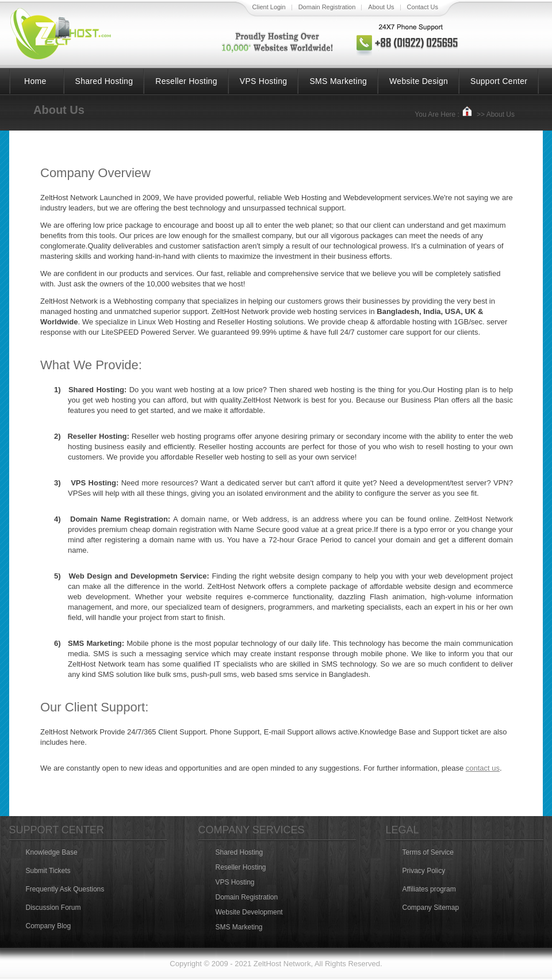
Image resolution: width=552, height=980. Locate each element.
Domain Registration (247, 897)
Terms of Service (428, 852)
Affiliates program (429, 889)
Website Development (249, 912)
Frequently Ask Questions (65, 889)
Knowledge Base (52, 852)
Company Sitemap (431, 908)
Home (35, 81)
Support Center (499, 81)
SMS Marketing (338, 81)
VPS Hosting (264, 81)
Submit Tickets (48, 871)
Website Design (419, 81)
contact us (483, 768)
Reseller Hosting (186, 81)
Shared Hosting (104, 81)
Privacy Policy (424, 871)
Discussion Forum (53, 908)
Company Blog (49, 926)
